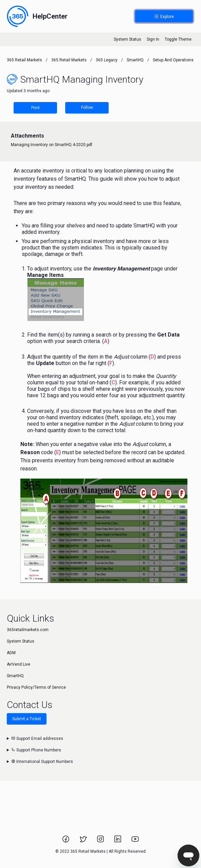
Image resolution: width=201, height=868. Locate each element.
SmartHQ (135, 60)
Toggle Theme (178, 39)
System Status (127, 39)
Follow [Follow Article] (87, 107)
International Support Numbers (42, 762)
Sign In (153, 39)
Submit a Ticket (27, 719)
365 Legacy (107, 60)
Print (35, 108)
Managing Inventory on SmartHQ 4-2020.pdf (52, 145)
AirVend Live (19, 664)
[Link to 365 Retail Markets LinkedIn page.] (118, 841)
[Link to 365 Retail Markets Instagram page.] (101, 841)
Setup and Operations (173, 60)
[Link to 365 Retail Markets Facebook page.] (66, 841)
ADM (11, 653)
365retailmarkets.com (28, 630)
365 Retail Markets (24, 60)
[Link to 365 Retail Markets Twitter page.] (84, 841)
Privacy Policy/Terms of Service (36, 687)
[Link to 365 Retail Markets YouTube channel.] (135, 841)
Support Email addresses (37, 739)
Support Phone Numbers (36, 750)
